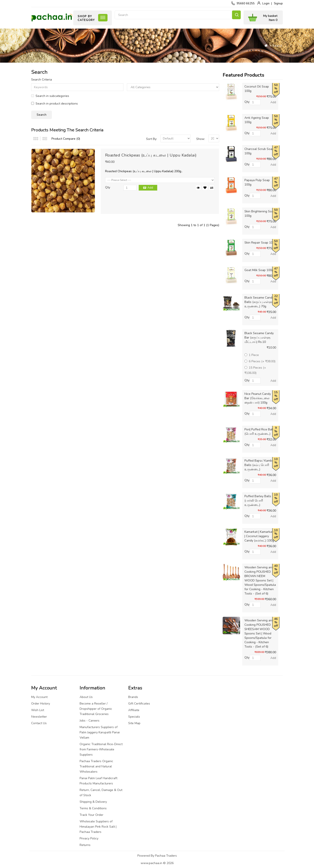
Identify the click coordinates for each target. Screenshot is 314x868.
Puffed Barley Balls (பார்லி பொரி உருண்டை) (258, 501)
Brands (133, 697)
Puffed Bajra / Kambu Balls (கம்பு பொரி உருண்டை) (259, 465)
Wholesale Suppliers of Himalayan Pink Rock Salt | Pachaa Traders (98, 827)
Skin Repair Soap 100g (260, 243)
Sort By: (152, 139)
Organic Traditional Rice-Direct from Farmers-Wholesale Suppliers (101, 749)
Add (150, 188)
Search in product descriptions (55, 104)
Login (266, 3)
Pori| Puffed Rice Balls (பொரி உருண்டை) (260, 432)
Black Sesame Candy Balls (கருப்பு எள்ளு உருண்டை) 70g (259, 302)
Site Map (134, 723)
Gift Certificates (139, 704)
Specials (134, 717)
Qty (108, 187)
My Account (39, 697)
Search (236, 15)
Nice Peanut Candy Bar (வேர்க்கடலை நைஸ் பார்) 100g (258, 398)
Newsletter (39, 717)
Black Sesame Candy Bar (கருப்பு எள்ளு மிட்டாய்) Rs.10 (259, 338)
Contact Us (39, 723)
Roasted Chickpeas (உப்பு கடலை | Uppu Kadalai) (151, 155)
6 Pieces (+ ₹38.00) (260, 361)
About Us (86, 697)
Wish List (38, 710)
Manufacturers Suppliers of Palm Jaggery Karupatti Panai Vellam (100, 732)
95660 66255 (246, 3)
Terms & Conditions (93, 808)
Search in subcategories (50, 96)
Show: (201, 139)
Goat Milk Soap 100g (259, 270)
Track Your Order (91, 815)
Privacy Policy (89, 838)
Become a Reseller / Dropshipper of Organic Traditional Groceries (96, 709)
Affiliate (134, 710)
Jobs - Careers (90, 721)
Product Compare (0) (66, 139)
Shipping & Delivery (93, 802)
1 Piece (252, 355)
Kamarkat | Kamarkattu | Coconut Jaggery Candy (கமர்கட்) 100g (260, 536)
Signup (278, 3)
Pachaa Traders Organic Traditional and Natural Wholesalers (96, 766)
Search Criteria (42, 80)
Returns (85, 845)
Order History (41, 704)
